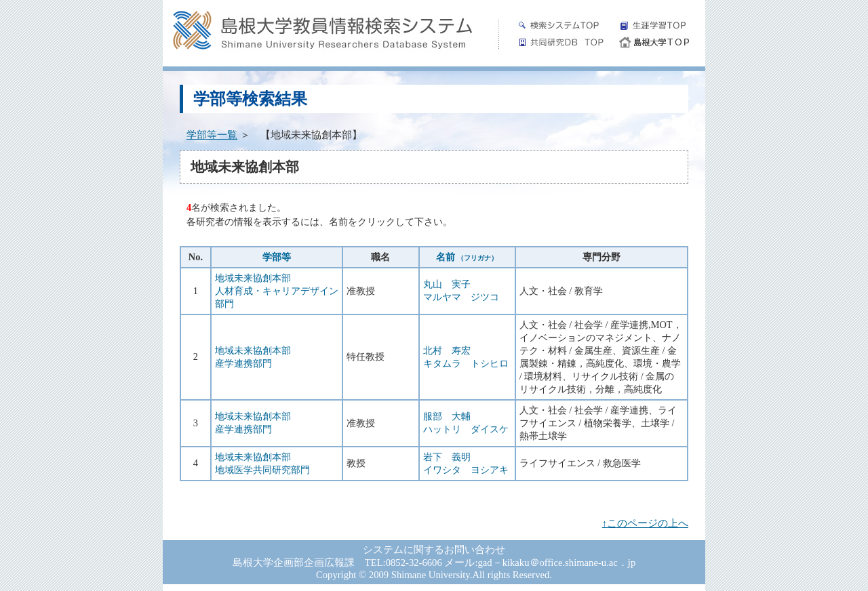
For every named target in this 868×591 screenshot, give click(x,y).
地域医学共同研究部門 (262, 470)
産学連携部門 (243, 363)
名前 (467, 257)
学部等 (277, 257)
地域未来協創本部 (253, 278)
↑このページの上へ (645, 523)
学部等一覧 (212, 135)
